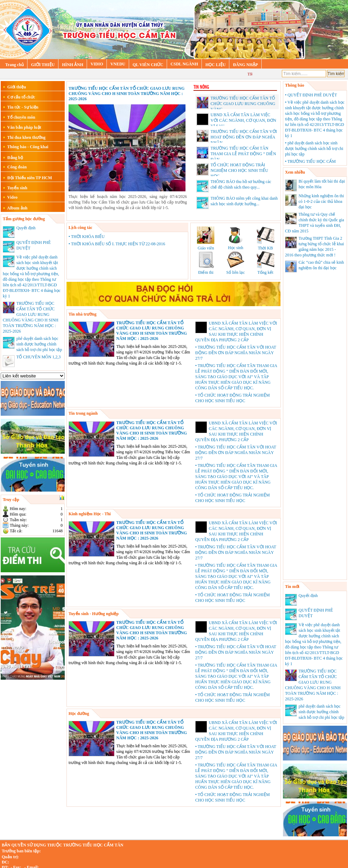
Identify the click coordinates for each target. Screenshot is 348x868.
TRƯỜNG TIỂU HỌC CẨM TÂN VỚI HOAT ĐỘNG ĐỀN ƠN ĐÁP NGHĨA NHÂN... (244, 137)
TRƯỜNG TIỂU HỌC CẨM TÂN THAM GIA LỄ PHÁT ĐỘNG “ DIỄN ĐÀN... (243, 154)
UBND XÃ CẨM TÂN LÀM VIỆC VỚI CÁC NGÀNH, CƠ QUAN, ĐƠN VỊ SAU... (243, 120)
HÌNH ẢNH (73, 65)
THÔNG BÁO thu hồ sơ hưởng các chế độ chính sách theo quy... (234, 186)
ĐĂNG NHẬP (245, 65)
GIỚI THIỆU (43, 65)
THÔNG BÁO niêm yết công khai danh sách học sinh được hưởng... (237, 202)
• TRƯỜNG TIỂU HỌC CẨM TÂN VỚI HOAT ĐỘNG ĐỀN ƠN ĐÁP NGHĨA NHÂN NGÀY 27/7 (236, 353)
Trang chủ (14, 65)
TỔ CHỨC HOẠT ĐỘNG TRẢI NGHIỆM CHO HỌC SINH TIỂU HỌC (239, 170)
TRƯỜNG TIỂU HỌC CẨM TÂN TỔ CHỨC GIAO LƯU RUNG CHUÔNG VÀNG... (243, 104)
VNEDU (118, 64)
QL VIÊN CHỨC (148, 65)
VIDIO (97, 64)
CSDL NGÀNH (184, 64)
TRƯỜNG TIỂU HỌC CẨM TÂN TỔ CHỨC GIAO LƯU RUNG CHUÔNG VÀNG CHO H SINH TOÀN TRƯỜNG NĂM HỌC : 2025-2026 (126, 94)
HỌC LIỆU (215, 65)
